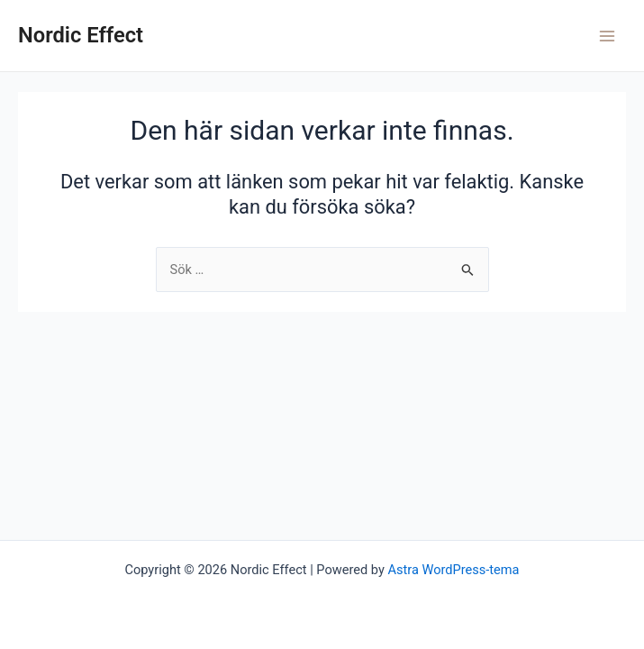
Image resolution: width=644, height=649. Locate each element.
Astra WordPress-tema (453, 570)
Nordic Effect (81, 35)
